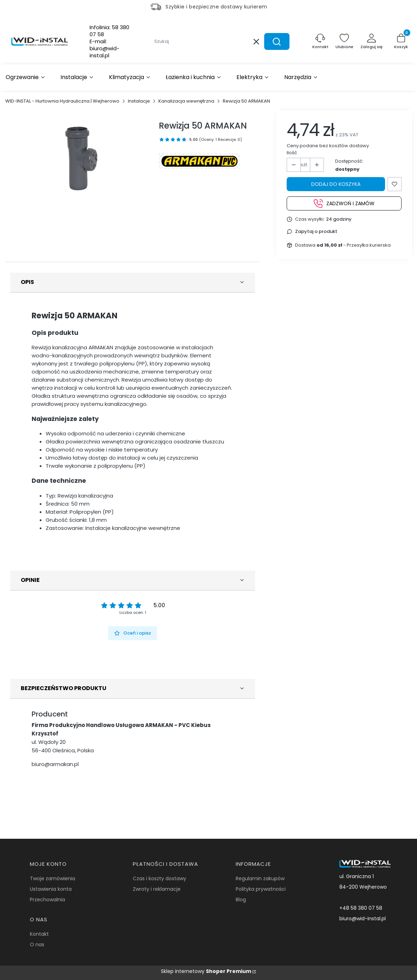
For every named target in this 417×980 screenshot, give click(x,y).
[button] (277, 41)
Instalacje (139, 101)
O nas (37, 945)
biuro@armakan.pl (55, 764)
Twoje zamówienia (53, 878)
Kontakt (39, 934)
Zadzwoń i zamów (344, 203)
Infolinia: (109, 31)
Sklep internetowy (206, 971)
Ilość (292, 153)
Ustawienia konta (51, 889)
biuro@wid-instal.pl (363, 919)
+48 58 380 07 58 (361, 908)
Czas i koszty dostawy (159, 878)
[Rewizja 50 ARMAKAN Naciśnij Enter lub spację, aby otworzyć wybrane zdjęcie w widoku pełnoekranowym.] (82, 160)
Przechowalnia (47, 900)
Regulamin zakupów (260, 878)
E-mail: (105, 48)
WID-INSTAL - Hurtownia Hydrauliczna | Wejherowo (62, 101)
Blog (241, 900)
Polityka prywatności (261, 889)
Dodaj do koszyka (336, 184)
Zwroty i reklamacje (157, 889)
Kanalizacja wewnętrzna (186, 101)
